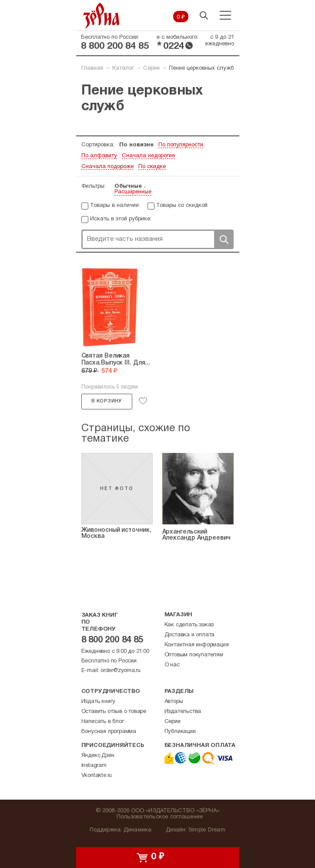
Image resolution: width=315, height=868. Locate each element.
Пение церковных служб (201, 68)
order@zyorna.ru (121, 671)
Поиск (224, 239)
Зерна (101, 15)
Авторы (174, 702)
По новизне (136, 145)
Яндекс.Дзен (98, 756)
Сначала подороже (107, 167)
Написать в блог (103, 722)
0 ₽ (181, 17)
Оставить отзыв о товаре (114, 712)
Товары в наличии (114, 206)
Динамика (138, 830)
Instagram (94, 766)
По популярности (181, 145)
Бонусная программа (109, 732)
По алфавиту (99, 156)
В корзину (107, 401)
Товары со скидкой (182, 206)
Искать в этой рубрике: (121, 219)
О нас (172, 665)
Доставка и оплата (190, 635)
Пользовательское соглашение (160, 817)
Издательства (183, 712)
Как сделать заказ (189, 625)
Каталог (123, 68)
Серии (151, 68)
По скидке (152, 167)
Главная (92, 68)
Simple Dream (207, 830)
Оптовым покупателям (194, 655)
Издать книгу (99, 702)
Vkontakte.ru (97, 776)
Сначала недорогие (148, 156)
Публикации (180, 732)
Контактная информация (197, 645)
